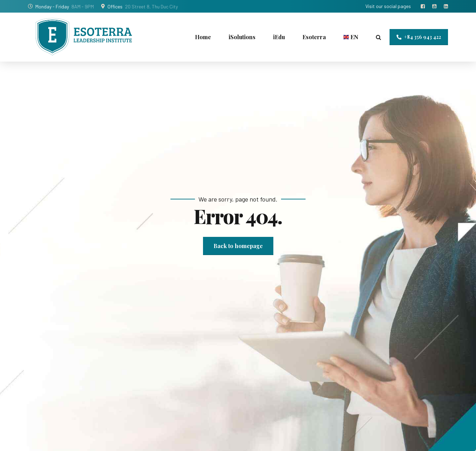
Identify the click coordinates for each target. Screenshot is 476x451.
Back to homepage (238, 246)
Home (203, 37)
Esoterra (314, 37)
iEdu (279, 37)
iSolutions (242, 37)
